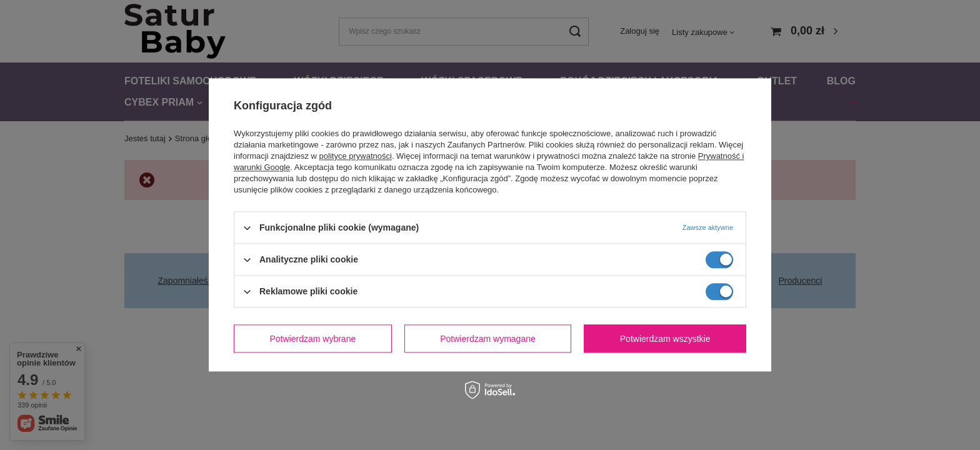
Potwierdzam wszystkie (665, 339)
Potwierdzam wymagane (488, 339)
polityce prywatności (356, 156)
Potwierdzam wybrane (313, 339)
